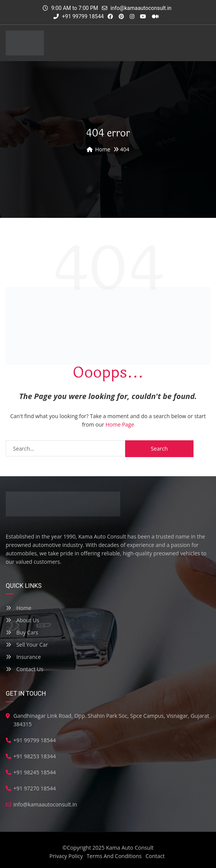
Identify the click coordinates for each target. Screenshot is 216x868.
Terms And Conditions (114, 856)
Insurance (23, 657)
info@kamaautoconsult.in (141, 8)
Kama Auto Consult (130, 848)
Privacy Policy (66, 856)
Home (19, 608)
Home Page (120, 424)
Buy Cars (22, 632)
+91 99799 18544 (79, 16)
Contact (155, 856)
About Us (23, 620)
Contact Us (24, 669)
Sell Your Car (27, 645)
